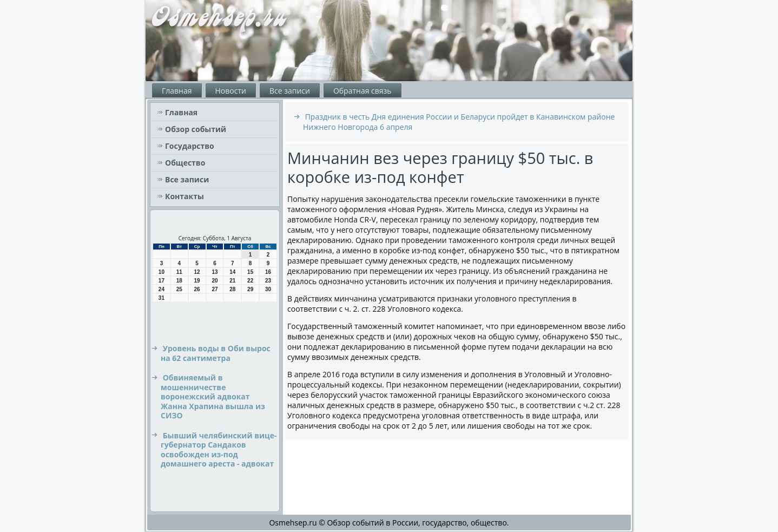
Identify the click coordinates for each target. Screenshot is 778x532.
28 (232, 289)
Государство (190, 146)
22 (250, 281)
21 (232, 281)
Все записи (290, 91)
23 (268, 281)
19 (197, 281)
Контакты (184, 196)
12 (197, 272)
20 (215, 281)
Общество (185, 163)
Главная (177, 91)
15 (250, 272)
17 (161, 281)
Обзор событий (196, 129)
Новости (231, 91)
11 (179, 272)
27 (215, 289)
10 (161, 272)
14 (232, 272)
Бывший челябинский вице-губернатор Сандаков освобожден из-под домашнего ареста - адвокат (219, 450)
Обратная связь (362, 91)
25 (179, 289)
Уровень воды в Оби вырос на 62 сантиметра (216, 353)
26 (197, 289)
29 (250, 289)
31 (161, 298)
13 (215, 272)
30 (268, 289)
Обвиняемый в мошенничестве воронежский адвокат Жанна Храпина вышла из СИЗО (213, 396)
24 (161, 289)
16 (268, 272)
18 (179, 281)
